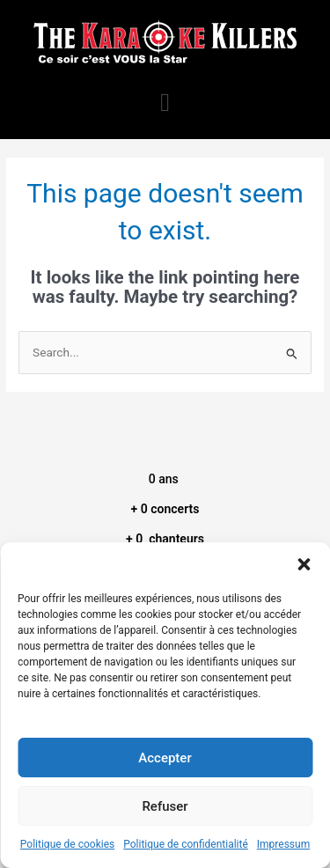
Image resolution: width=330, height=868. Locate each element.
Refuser (165, 806)
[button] (304, 564)
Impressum (283, 844)
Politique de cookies (67, 844)
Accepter (165, 758)
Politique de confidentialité (186, 844)
